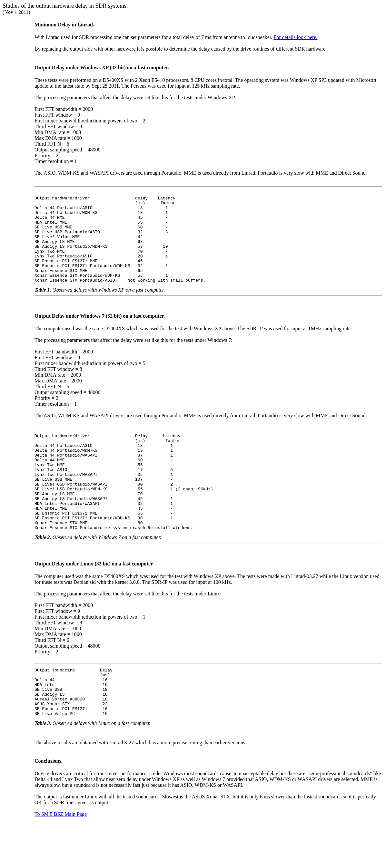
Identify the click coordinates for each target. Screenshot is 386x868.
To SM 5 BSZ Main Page (61, 861)
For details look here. (295, 37)
